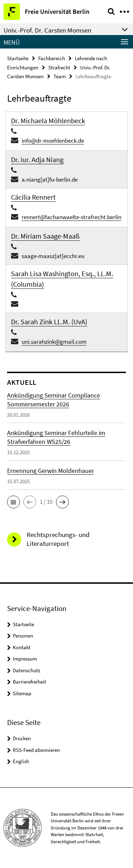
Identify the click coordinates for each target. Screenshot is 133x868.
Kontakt (22, 647)
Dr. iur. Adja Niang (37, 159)
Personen (23, 636)
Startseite (18, 58)
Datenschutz (26, 670)
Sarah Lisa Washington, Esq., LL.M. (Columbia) (62, 279)
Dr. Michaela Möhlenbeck (48, 121)
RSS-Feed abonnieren (36, 750)
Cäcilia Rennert (33, 197)
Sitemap (22, 693)
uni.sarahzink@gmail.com (54, 342)
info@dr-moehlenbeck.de (53, 141)
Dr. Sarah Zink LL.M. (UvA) (49, 322)
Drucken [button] (22, 738)
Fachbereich (52, 58)
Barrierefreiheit (29, 682)
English (21, 761)
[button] (13, 502)
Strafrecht (59, 67)
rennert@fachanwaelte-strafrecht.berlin (71, 217)
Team (60, 76)
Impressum (25, 659)
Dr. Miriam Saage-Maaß (45, 236)
